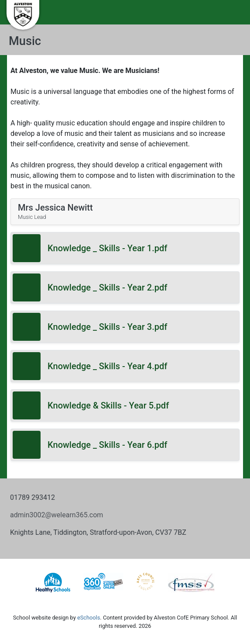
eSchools (89, 618)
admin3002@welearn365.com (57, 515)
